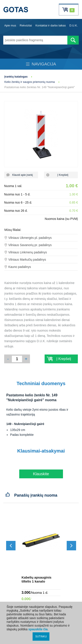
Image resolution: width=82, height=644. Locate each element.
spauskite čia (38, 629)
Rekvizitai (26, 25)
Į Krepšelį (61, 175)
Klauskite (41, 474)
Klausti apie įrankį (21, 175)
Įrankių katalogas (16, 77)
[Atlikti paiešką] (73, 40)
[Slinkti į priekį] (71, 546)
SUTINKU (41, 637)
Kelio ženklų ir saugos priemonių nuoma (30, 82)
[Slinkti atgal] (11, 546)
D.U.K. (73, 25)
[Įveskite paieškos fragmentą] (35, 40)
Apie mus (10, 25)
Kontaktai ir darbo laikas (51, 25)
